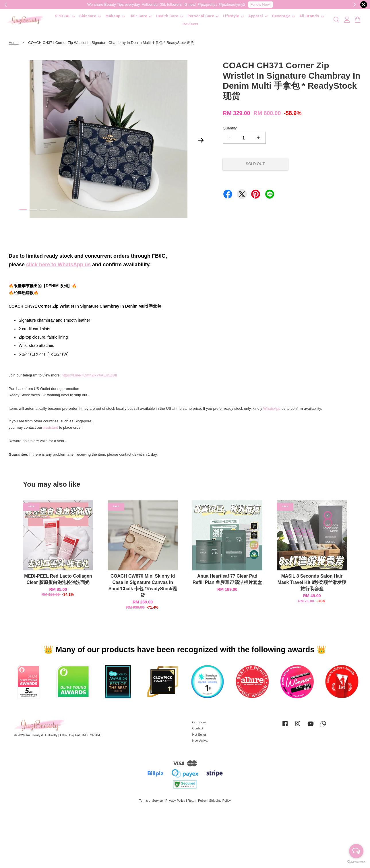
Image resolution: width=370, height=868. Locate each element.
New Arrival (200, 741)
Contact (198, 728)
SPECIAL (65, 16)
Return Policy (197, 801)
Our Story (199, 722)
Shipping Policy (220, 801)
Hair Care (141, 16)
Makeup (115, 16)
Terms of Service (151, 801)
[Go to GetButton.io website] (356, 862)
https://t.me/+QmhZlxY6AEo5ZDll (89, 375)
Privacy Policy (175, 801)
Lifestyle (234, 16)
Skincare (90, 16)
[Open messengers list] (356, 851)
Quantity (230, 128)
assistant (51, 427)
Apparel (258, 16)
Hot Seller (199, 735)
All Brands (312, 16)
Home (14, 43)
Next (201, 140)
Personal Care (203, 16)
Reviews (190, 24)
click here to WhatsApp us (58, 265)
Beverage (284, 16)
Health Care (170, 16)
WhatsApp (272, 408)
